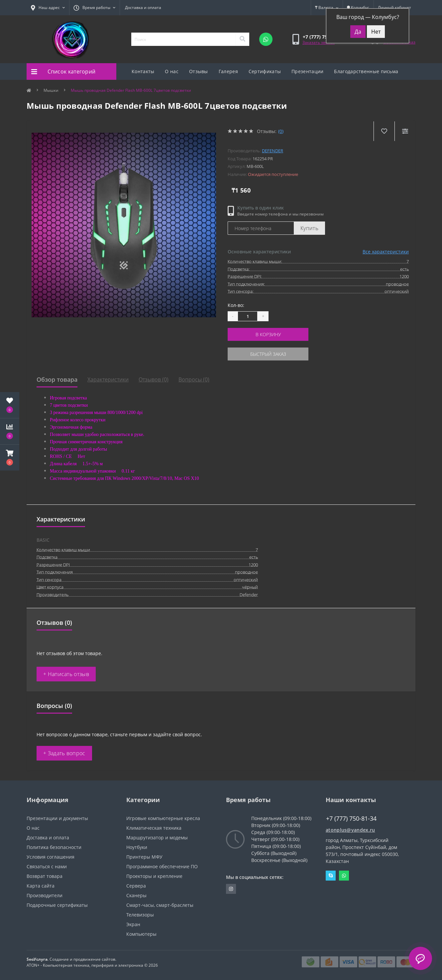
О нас (172, 71)
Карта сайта (41, 886)
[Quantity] (248, 316)
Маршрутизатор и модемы (157, 838)
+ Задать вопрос (64, 753)
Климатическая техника (154, 828)
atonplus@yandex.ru (350, 830)
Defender (273, 151)
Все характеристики (386, 252)
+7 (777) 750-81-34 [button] (351, 819)
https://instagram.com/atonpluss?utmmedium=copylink (231, 889)
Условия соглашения (51, 857)
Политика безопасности (54, 847)
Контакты (143, 71)
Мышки (51, 90)
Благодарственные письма (366, 71)
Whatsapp (344, 876)
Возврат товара (45, 876)
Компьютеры (141, 934)
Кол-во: (236, 305)
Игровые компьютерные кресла (163, 818)
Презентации (307, 71)
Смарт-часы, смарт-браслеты (160, 905)
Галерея (228, 71)
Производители (45, 895)
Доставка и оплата (143, 7)
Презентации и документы (57, 818)
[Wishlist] (384, 131)
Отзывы (199, 71)
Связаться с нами (47, 866)
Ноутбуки (137, 847)
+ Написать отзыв (66, 674)
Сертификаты (265, 71)
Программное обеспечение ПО (162, 866)
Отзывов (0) (154, 379)
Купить (309, 228)
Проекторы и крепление (154, 876)
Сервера (136, 886)
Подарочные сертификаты (57, 905)
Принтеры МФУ (144, 857)
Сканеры (136, 895)
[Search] (242, 39)
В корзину (268, 334)
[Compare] (405, 131)
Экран (133, 924)
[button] (10, 458)
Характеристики (108, 379)
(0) (281, 131)
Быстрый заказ (268, 354)
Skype (331, 876)
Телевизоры (140, 915)
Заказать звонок (319, 42)
